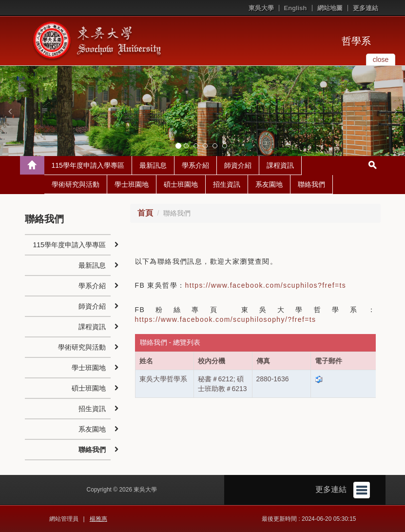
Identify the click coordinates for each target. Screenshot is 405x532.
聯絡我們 (311, 184)
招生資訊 (227, 184)
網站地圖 (330, 8)
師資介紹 (238, 165)
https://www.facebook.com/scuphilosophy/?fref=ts (226, 319)
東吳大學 (261, 8)
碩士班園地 (181, 184)
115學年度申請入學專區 (88, 165)
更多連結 (366, 8)
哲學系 (356, 41)
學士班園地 (132, 184)
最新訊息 (153, 165)
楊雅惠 (98, 519)
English (296, 8)
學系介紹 (195, 165)
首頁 (145, 213)
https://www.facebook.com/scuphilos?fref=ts (266, 285)
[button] (10, 111)
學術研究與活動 (76, 184)
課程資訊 (280, 165)
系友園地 (269, 184)
